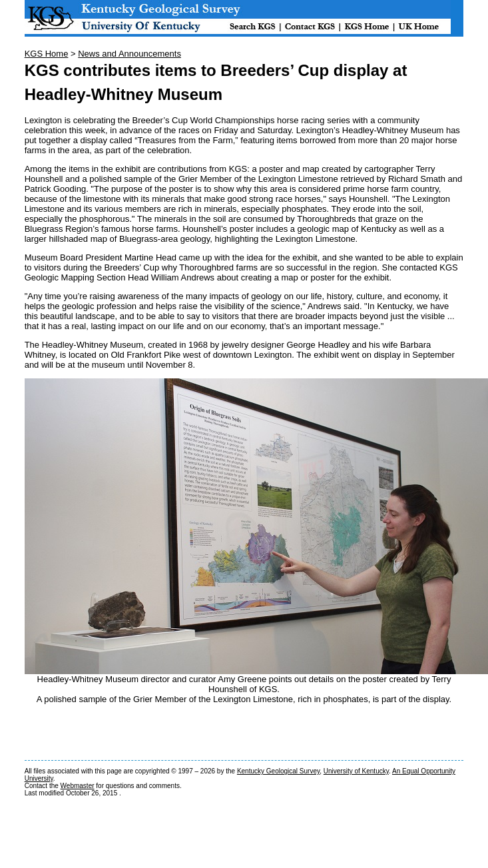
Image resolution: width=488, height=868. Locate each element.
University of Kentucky (356, 771)
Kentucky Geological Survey (278, 771)
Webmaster (78, 786)
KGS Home (47, 54)
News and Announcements (129, 54)
